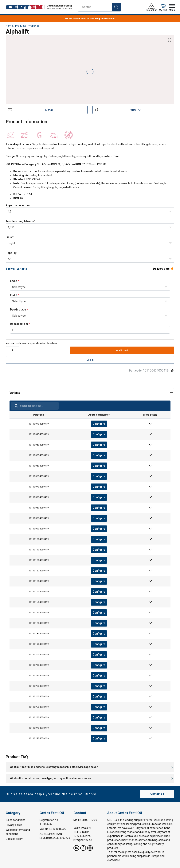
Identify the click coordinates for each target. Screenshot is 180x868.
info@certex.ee (83, 840)
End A (14, 281)
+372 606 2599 (82, 836)
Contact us (157, 794)
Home (9, 26)
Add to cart (122, 350)
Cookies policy (14, 839)
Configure (99, 424)
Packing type (18, 310)
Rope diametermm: (18, 205)
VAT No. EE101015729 (53, 829)
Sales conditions (16, 820)
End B (14, 295)
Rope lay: (11, 253)
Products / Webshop (27, 26)
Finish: (10, 237)
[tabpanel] (90, 568)
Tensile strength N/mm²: (21, 221)
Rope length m (19, 324)
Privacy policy (14, 825)
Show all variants (16, 269)
